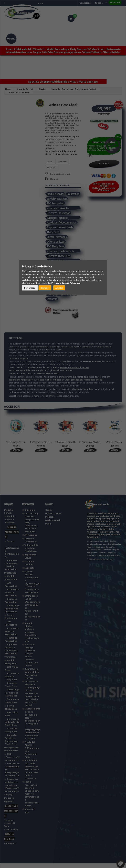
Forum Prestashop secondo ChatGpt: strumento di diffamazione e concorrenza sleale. (32, 798)
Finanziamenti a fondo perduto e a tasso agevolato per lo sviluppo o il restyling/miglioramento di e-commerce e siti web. (32, 728)
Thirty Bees (53, 237)
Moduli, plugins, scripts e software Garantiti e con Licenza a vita (32, 637)
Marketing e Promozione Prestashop (12, 613)
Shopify (51, 299)
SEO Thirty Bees (55, 251)
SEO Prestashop (55, 208)
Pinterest (51, 167)
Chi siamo (30, 515)
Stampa (54, 179)
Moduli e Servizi (55, 194)
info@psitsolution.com (103, 564)
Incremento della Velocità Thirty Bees (61, 256)
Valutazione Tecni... (16, 447)
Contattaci (85, 3)
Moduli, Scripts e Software (10, 524)
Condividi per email (60, 174)
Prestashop (53, 199)
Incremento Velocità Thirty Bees (12, 681)
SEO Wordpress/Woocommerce (62, 285)
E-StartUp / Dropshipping (11, 815)
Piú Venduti (53, 280)
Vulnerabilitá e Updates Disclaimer (31, 553)
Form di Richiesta (92, 366)
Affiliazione (31, 540)
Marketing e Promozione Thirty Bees (12, 697)
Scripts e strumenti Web (60, 232)
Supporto (30, 573)
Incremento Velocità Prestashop (58, 213)
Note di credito (53, 518)
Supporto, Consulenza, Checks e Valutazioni (63, 275)
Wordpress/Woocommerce (62, 227)
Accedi (116, 2)
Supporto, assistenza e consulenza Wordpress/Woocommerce (62, 294)
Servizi (50, 270)
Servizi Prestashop (57, 204)
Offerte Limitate (56, 246)
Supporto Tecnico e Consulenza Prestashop (59, 223)
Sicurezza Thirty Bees (58, 261)
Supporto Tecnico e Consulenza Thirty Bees (59, 266)
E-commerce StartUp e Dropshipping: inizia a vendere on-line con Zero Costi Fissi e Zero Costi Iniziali (32, 698)
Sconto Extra (11, 834)
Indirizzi (50, 522)
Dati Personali (53, 525)
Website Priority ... (115, 447)
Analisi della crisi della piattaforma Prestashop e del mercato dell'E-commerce (32, 774)
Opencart (52, 304)
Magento (63, 299)
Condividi (63, 161)
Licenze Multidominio (12, 537)
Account (49, 509)
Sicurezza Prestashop (58, 218)
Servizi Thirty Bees (57, 242)
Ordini (49, 515)
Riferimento (52, 107)
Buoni (48, 528)
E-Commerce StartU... (41, 447)
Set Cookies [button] (121, 864)
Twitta (50, 161)
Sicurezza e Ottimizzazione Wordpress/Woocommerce (62, 289)
